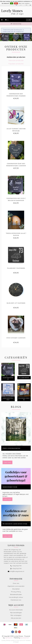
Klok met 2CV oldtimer (16, 303)
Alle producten (16, 618)
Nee (16, 3)
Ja (12, 3)
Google (17, 642)
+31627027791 (17, 566)
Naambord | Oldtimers (16, 268)
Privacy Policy (16, 592)
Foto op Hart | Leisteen (16, 338)
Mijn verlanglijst (16, 615)
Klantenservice (16, 600)
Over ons (16, 583)
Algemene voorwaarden (16, 586)
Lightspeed (9, 638)
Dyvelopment (25, 638)
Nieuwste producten (16, 60)
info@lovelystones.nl (17, 571)
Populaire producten (16, 64)
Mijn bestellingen (16, 613)
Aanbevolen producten (16, 57)
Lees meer (7, 462)
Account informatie (16, 610)
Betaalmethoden (16, 594)
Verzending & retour (16, 597)
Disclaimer (16, 589)
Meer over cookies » (25, 3)
